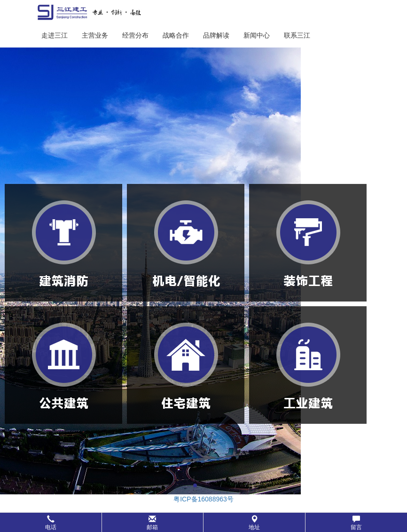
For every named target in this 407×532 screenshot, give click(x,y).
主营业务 (95, 35)
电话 (51, 523)
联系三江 (297, 35)
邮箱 (152, 523)
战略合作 (176, 35)
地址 (254, 523)
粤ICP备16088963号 (203, 499)
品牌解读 (216, 35)
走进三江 (55, 35)
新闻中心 (257, 35)
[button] (203, 522)
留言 (356, 523)
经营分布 (135, 35)
